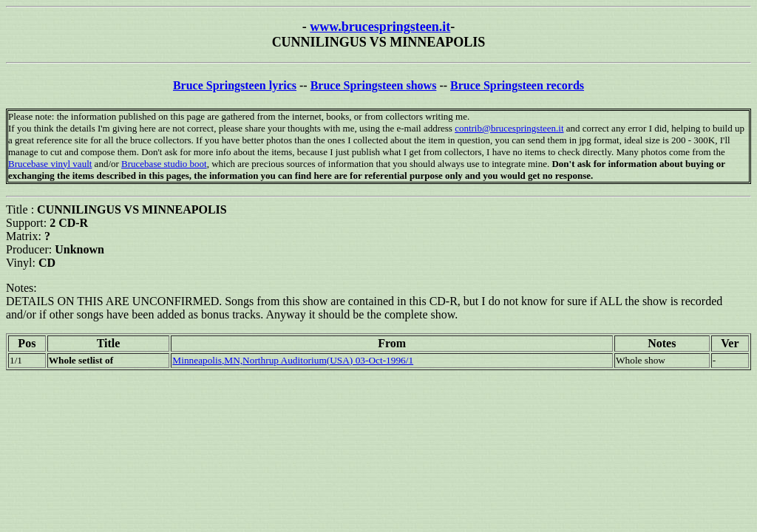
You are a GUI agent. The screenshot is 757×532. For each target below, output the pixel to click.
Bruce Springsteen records (517, 85)
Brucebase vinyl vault (50, 164)
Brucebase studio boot (164, 164)
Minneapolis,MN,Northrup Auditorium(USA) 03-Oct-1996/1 (293, 360)
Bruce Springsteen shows (374, 85)
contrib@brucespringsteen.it (509, 128)
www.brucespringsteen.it (380, 27)
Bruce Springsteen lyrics (235, 85)
